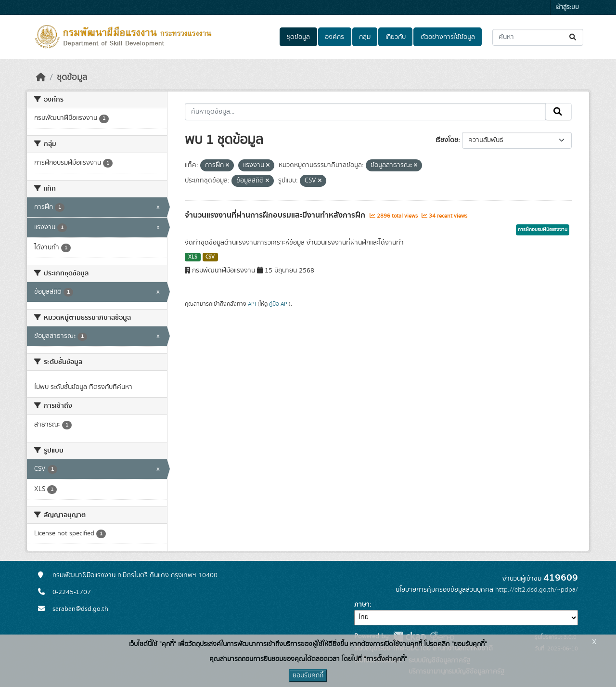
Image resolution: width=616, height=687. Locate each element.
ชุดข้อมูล (298, 37)
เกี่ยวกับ (396, 37)
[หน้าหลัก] (41, 78)
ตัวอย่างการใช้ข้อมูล (448, 37)
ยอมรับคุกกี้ (308, 675)
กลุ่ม (365, 37)
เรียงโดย (447, 140)
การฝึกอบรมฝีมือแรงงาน (543, 230)
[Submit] (573, 37)
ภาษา (362, 605)
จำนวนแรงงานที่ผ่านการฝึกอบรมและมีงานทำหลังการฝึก (276, 215)
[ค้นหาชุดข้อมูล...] (538, 37)
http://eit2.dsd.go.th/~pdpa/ (537, 590)
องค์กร (334, 37)
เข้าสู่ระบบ (567, 7)
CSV (210, 257)
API (252, 304)
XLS (193, 257)
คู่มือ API (279, 304)
